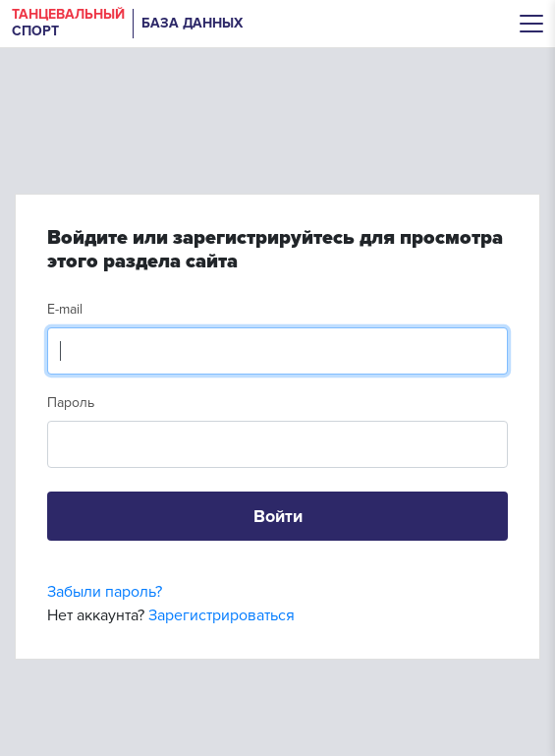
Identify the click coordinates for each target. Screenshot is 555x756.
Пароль (71, 403)
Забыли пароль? (105, 592)
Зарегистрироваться (222, 615)
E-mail (65, 309)
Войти (278, 516)
